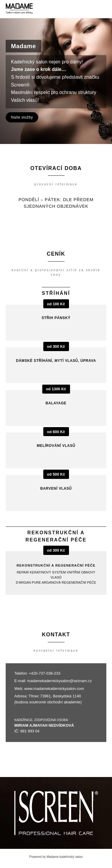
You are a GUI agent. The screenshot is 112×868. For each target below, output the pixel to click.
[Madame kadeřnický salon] (19, 9)
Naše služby (22, 117)
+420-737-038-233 (45, 673)
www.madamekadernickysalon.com (54, 689)
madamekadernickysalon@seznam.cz (59, 681)
